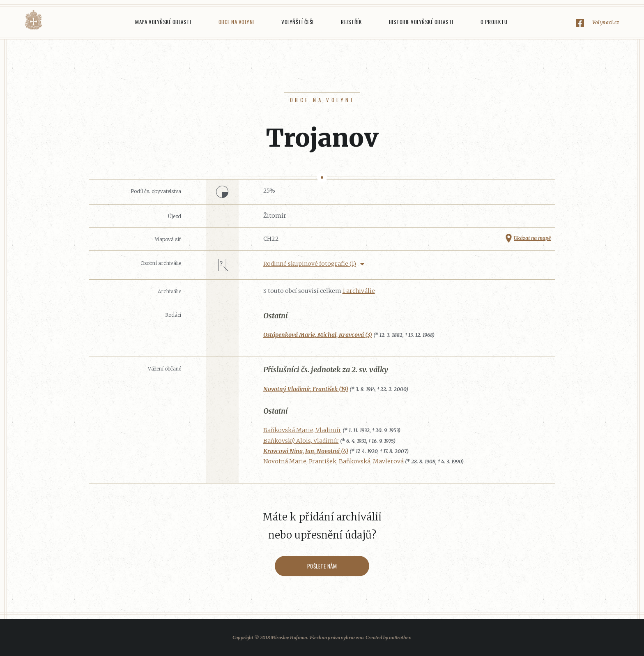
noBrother (400, 638)
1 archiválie (359, 291)
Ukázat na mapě (532, 238)
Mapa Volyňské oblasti (163, 22)
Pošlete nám (322, 566)
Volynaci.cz (606, 22)
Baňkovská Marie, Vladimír (302, 430)
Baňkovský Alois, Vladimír (301, 441)
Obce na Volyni (236, 22)
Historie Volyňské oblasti (421, 22)
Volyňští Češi (298, 22)
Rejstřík (351, 22)
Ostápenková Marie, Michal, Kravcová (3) (318, 335)
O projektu (494, 22)
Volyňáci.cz (33, 20)
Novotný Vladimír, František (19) (306, 389)
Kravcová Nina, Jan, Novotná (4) (306, 451)
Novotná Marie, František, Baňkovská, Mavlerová (333, 461)
